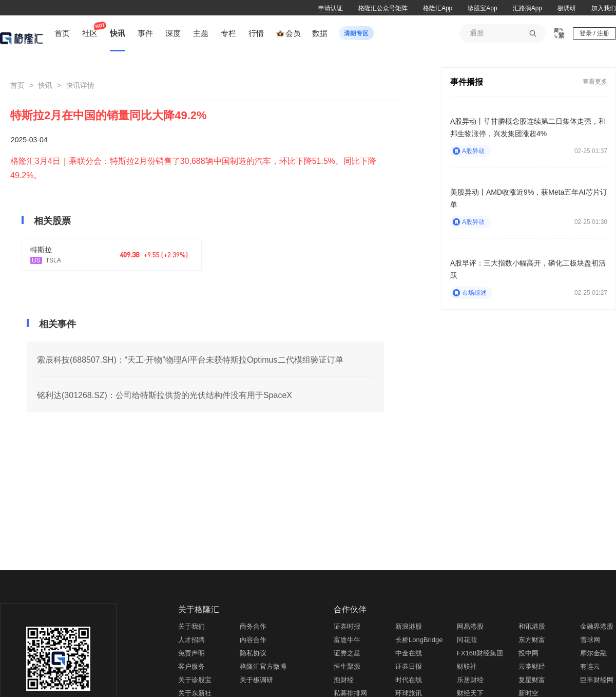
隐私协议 (253, 653)
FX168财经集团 (480, 653)
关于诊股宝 (195, 680)
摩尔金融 (593, 653)
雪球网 (590, 640)
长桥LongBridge (419, 640)
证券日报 (409, 666)
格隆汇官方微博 (263, 666)
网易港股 (470, 626)
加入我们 (604, 8)
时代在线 (409, 680)
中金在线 (409, 653)
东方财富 (532, 640)
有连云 (590, 666)
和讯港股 (532, 626)
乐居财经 (470, 680)
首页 (17, 85)
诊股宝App (482, 8)
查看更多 (595, 81)
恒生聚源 (347, 666)
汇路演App (527, 8)
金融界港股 (597, 626)
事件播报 (467, 82)
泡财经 (344, 680)
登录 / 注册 (594, 33)
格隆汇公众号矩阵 (383, 8)
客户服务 (191, 666)
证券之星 (347, 653)
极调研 (567, 8)
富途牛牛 (347, 640)
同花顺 (467, 640)
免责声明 (191, 653)
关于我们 (191, 626)
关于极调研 (256, 680)
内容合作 (253, 640)
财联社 (467, 666)
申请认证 (331, 8)
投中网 (528, 653)
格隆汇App (438, 8)
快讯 (45, 85)
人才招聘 (191, 640)
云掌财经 (532, 666)
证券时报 (347, 626)
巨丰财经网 (597, 680)
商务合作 (253, 626)
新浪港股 (409, 626)
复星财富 (532, 680)
